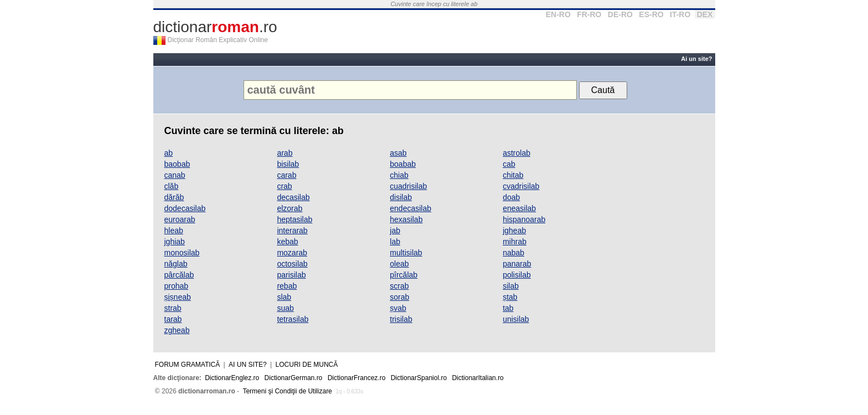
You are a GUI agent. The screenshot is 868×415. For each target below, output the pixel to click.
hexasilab (406, 219)
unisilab (516, 319)
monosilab (182, 253)
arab (285, 153)
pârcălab (179, 275)
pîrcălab (404, 275)
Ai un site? (696, 59)
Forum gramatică (188, 365)
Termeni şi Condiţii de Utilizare (287, 391)
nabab (513, 253)
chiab (399, 175)
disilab (401, 197)
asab (398, 153)
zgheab (177, 330)
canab (175, 175)
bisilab (288, 164)
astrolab (516, 153)
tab (508, 308)
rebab (287, 286)
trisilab (401, 319)
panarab (517, 264)
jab (395, 230)
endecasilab (410, 208)
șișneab (178, 297)
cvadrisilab (521, 186)
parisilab (291, 275)
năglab (176, 264)
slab (284, 297)
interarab (292, 230)
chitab (513, 175)
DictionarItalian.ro (477, 378)
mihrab (515, 242)
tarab (173, 319)
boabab (403, 164)
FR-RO (589, 14)
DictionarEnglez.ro (232, 378)
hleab (174, 230)
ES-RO (651, 14)
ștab (510, 297)
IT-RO (680, 14)
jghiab (175, 242)
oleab (399, 264)
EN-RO (558, 14)
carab (286, 175)
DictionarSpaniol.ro (419, 378)
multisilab (406, 253)
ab (169, 153)
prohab (177, 286)
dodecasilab (185, 208)
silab (511, 286)
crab (284, 186)
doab (511, 197)
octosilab (292, 264)
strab (173, 308)
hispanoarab (524, 219)
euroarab (180, 219)
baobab (177, 164)
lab (395, 242)
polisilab (517, 275)
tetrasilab (293, 319)
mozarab (292, 253)
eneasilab (519, 208)
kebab (287, 242)
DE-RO (620, 14)
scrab (399, 286)
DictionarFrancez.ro (357, 378)
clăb (172, 186)
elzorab (290, 208)
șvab (398, 308)
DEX (705, 14)
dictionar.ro (215, 27)
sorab (399, 297)
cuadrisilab (408, 186)
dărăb (174, 197)
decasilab (293, 197)
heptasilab (294, 219)
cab (509, 164)
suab (285, 308)
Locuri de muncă (307, 365)
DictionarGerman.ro (294, 378)
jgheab (514, 230)
